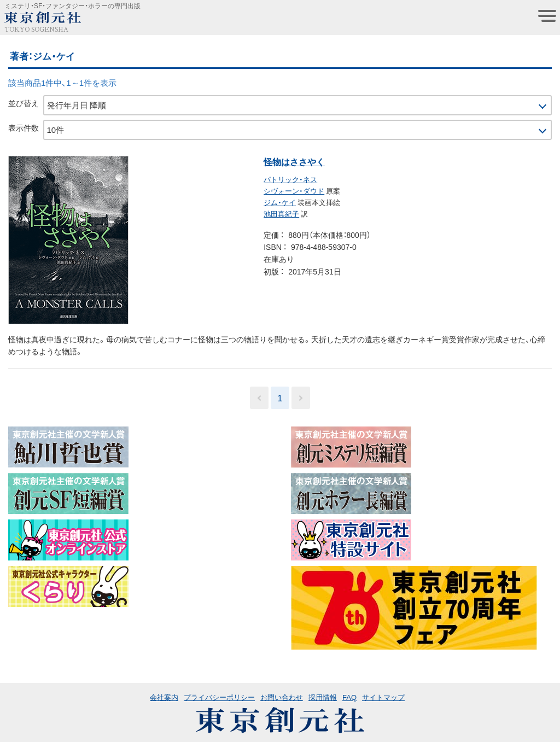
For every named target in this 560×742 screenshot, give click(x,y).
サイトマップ (383, 697)
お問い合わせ (282, 697)
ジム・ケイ (280, 202)
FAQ (349, 697)
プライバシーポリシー (219, 697)
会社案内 (164, 697)
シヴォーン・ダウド (294, 191)
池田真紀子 (281, 214)
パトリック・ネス (290, 179)
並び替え (24, 103)
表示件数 (24, 127)
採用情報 (323, 697)
